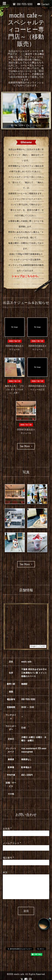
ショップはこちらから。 (26, 276)
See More (26, 446)
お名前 (7, 829)
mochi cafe (19, 974)
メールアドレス (12, 843)
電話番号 (8, 858)
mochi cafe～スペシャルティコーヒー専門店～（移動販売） (26, 29)
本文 (5, 872)
